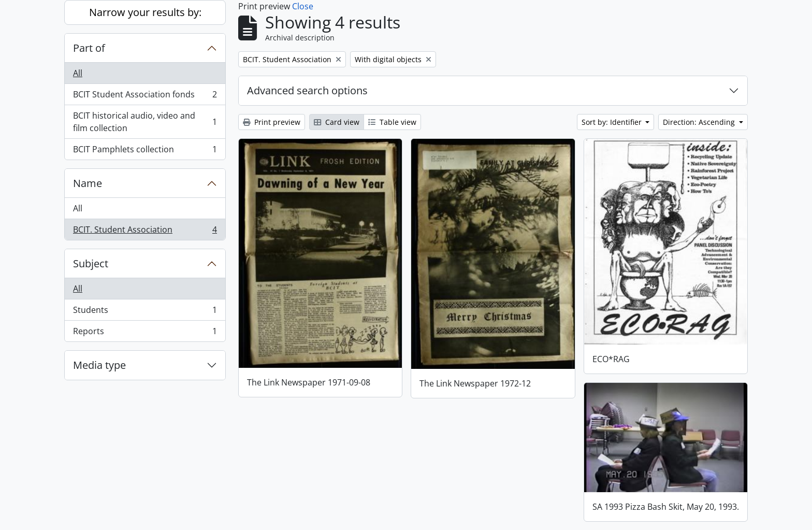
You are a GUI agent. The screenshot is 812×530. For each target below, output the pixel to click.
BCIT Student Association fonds (145, 97)
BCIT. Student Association (145, 232)
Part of (89, 48)
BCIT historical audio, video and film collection (145, 122)
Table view (392, 122)
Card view (337, 122)
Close (303, 6)
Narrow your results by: (145, 12)
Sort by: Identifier (613, 122)
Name (88, 183)
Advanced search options (307, 90)
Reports (145, 333)
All (78, 73)
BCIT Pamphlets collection (145, 151)
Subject (91, 263)
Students (145, 312)
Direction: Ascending (700, 122)
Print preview (272, 122)
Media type (99, 365)
